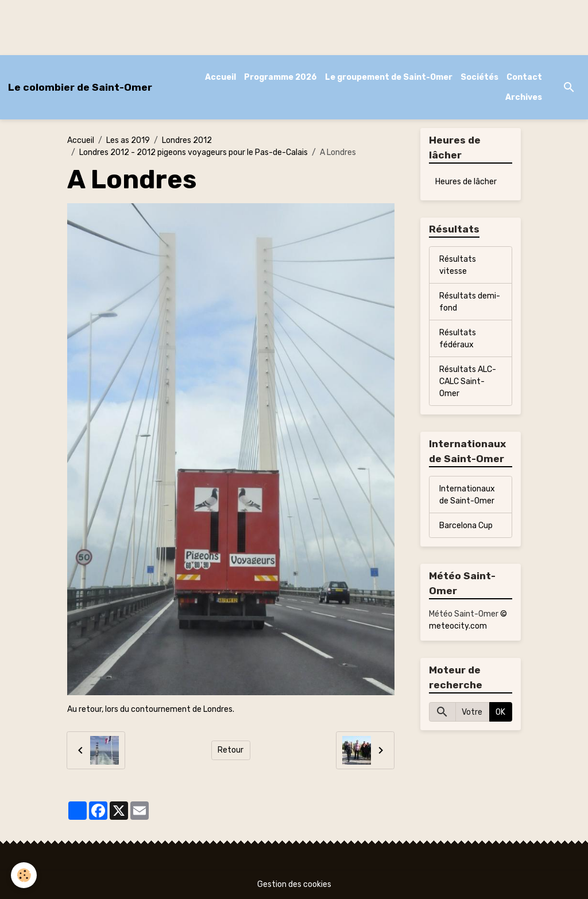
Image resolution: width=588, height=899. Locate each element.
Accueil (220, 77)
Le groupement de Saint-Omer (389, 77)
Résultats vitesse (458, 265)
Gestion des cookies (294, 884)
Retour (231, 750)
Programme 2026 (281, 77)
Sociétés (479, 77)
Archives (524, 97)
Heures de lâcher (466, 182)
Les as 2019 (128, 140)
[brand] (80, 87)
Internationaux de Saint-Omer (467, 495)
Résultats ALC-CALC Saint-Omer (468, 381)
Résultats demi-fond (470, 302)
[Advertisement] (209, 26)
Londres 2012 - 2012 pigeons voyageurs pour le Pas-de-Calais (194, 152)
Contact (524, 77)
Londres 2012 (187, 140)
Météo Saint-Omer (464, 614)
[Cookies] (24, 875)
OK (500, 712)
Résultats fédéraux (458, 339)
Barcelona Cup (466, 526)
